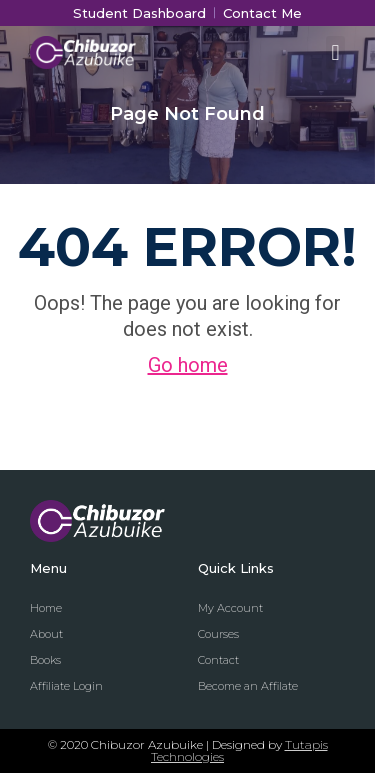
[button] (335, 52)
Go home (188, 365)
